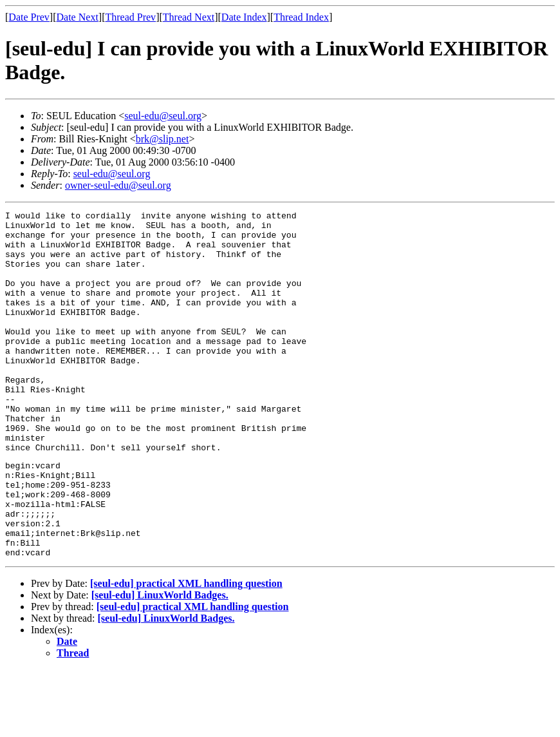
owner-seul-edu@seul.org (118, 185)
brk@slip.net (163, 139)
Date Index (244, 17)
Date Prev (29, 17)
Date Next (78, 17)
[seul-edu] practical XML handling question (186, 651)
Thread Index (301, 17)
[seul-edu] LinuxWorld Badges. (160, 663)
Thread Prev (130, 17)
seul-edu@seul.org (163, 116)
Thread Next (189, 17)
